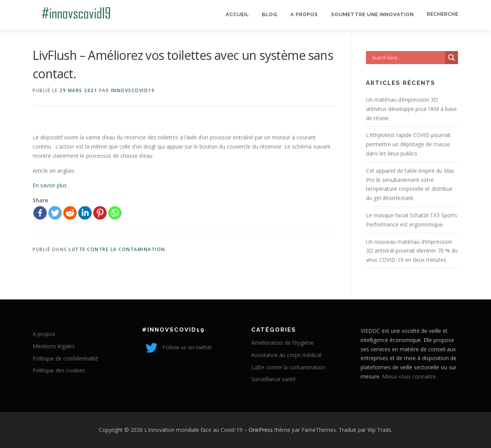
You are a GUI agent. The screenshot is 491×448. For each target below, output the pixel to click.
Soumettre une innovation (372, 14)
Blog (270, 14)
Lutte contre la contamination (117, 249)
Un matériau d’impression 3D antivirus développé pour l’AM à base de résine (411, 109)
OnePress (261, 430)
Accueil (237, 14)
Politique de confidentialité (65, 358)
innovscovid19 (133, 90)
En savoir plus (50, 185)
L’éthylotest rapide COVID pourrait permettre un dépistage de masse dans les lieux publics (408, 144)
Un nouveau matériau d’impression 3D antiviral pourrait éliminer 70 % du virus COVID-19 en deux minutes (412, 251)
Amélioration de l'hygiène (283, 343)
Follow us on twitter (177, 347)
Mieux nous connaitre (409, 376)
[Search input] (407, 58)
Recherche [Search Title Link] (443, 14)
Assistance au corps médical (286, 355)
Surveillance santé (274, 379)
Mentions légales (54, 346)
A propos (304, 14)
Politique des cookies (59, 370)
